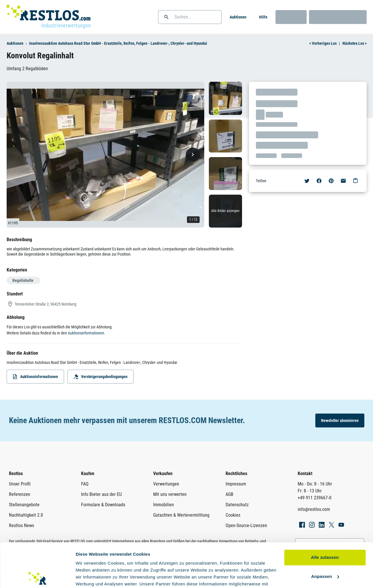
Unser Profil (20, 484)
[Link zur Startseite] (49, 17)
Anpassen (325, 532)
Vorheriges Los (323, 43)
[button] (166, 17)
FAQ (85, 484)
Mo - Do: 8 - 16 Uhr (315, 484)
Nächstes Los (355, 43)
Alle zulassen (325, 513)
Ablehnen (325, 551)
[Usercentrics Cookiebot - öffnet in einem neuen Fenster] (37, 577)
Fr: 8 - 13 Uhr (310, 491)
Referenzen (20, 494)
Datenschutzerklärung (144, 561)
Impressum (236, 484)
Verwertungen (166, 484)
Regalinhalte (23, 280)
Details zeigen (90, 577)
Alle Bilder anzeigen (225, 211)
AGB (229, 494)
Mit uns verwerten (170, 494)
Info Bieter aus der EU (101, 494)
